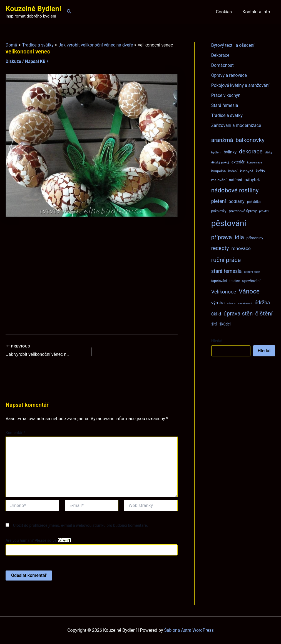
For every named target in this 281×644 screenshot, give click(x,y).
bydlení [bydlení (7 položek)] (216, 152)
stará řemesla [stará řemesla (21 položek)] (227, 271)
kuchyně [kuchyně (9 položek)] (247, 171)
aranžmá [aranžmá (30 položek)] (222, 140)
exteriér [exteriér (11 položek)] (238, 162)
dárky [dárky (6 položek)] (269, 152)
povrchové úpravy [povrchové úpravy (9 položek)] (243, 211)
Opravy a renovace (229, 75)
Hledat (217, 341)
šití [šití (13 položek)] (214, 324)
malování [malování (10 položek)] (219, 180)
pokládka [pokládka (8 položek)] (254, 202)
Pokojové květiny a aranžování (241, 85)
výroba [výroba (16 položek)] (218, 303)
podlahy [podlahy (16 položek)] (237, 201)
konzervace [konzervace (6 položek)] (255, 162)
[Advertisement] (92, 276)
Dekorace (221, 55)
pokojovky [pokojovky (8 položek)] (219, 211)
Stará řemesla (225, 105)
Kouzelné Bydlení (33, 9)
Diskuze (13, 61)
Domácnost (223, 65)
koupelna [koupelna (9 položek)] (219, 171)
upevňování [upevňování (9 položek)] (251, 281)
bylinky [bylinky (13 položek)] (230, 152)
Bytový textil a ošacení (233, 45)
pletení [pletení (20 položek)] (219, 201)
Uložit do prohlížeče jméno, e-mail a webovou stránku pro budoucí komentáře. (80, 525)
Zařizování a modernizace (237, 125)
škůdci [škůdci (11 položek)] (225, 324)
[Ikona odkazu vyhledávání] (69, 12)
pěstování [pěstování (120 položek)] (229, 223)
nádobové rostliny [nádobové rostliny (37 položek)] (235, 190)
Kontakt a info (257, 12)
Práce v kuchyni (227, 95)
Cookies (226, 12)
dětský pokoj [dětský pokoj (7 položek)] (220, 162)
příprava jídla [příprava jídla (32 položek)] (228, 237)
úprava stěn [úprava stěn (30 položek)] (238, 314)
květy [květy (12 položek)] (260, 171)
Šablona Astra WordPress (189, 630)
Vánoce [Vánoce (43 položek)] (249, 291)
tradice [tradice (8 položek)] (234, 281)
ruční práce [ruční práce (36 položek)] (226, 260)
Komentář (15, 433)
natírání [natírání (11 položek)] (236, 180)
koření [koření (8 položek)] (233, 171)
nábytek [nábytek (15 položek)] (252, 180)
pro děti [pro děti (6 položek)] (264, 211)
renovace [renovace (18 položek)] (241, 248)
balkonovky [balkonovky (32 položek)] (250, 140)
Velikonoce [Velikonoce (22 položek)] (224, 292)
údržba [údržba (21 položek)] (262, 303)
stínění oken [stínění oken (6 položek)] (252, 272)
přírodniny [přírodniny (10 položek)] (255, 238)
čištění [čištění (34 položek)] (264, 313)
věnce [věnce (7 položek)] (231, 303)
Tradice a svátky (227, 115)
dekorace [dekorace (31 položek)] (251, 151)
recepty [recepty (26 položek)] (220, 248)
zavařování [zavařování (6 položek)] (245, 303)
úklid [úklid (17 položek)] (216, 314)
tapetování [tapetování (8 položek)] (219, 281)
